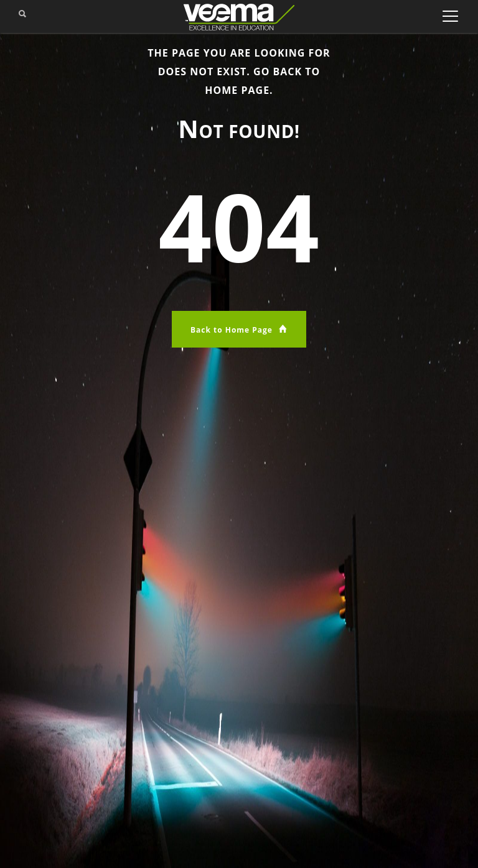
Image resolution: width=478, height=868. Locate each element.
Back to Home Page (239, 329)
